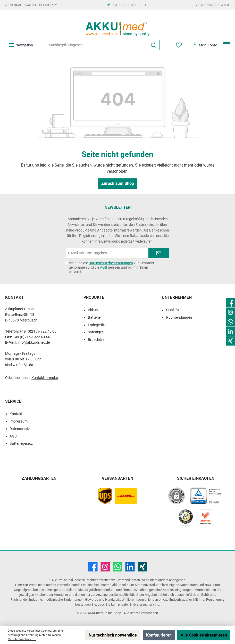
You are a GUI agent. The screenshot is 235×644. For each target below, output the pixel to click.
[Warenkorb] (226, 43)
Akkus (93, 310)
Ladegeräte (97, 325)
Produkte (94, 297)
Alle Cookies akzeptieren (204, 635)
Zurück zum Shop (118, 183)
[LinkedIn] (130, 567)
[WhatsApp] (118, 567)
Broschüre (96, 340)
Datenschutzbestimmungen (111, 263)
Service (13, 401)
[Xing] (142, 567)
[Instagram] (105, 567)
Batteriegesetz (21, 444)
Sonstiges (96, 332)
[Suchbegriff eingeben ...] (97, 45)
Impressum (19, 421)
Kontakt (16, 414)
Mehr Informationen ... (22, 639)
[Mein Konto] (205, 45)
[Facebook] (93, 567)
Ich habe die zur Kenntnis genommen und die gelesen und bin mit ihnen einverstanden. (111, 267)
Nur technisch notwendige (113, 635)
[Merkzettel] (179, 45)
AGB (104, 267)
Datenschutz (20, 429)
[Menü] (21, 45)
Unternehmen (177, 297)
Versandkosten (129, 580)
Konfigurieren (159, 635)
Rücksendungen (179, 317)
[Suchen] (153, 45)
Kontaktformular (45, 378)
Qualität (173, 310)
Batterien (95, 317)
